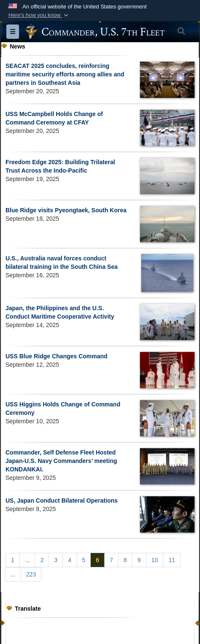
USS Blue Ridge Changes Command (56, 356)
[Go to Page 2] (42, 560)
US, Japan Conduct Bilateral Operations (62, 501)
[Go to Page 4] (70, 560)
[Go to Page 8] (125, 560)
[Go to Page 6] (98, 560)
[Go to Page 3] (56, 560)
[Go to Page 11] (172, 560)
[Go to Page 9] (139, 560)
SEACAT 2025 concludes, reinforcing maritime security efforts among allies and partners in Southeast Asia (65, 74)
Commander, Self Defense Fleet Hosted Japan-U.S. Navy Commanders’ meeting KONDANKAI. (61, 461)
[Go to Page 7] (111, 560)
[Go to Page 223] (31, 574)
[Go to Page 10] (155, 560)
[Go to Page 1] (13, 560)
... (27, 560)
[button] (39, 15)
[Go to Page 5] (84, 560)
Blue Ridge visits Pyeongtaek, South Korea (66, 210)
